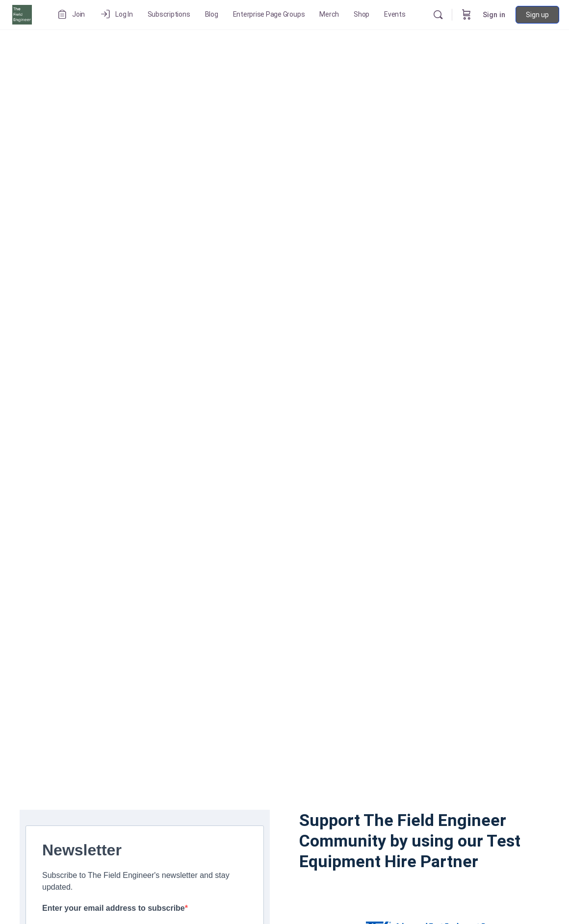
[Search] (438, 15)
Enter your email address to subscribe (114, 908)
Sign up (537, 15)
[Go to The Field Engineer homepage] (22, 14)
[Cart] (466, 15)
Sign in (494, 15)
